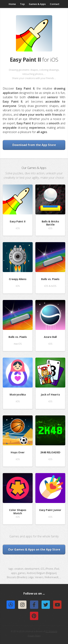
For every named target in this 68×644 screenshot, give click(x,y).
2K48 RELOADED (50, 452)
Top (22, 4)
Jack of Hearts (50, 394)
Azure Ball (50, 337)
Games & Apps (37, 4)
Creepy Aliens (18, 279)
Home (12, 4)
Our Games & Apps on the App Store (34, 549)
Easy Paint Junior (50, 510)
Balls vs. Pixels (50, 279)
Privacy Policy (34, 636)
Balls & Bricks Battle (50, 223)
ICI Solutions (51, 631)
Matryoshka (18, 394)
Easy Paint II (18, 221)
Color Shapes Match (18, 512)
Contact (55, 4)
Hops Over (18, 452)
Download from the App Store (34, 145)
